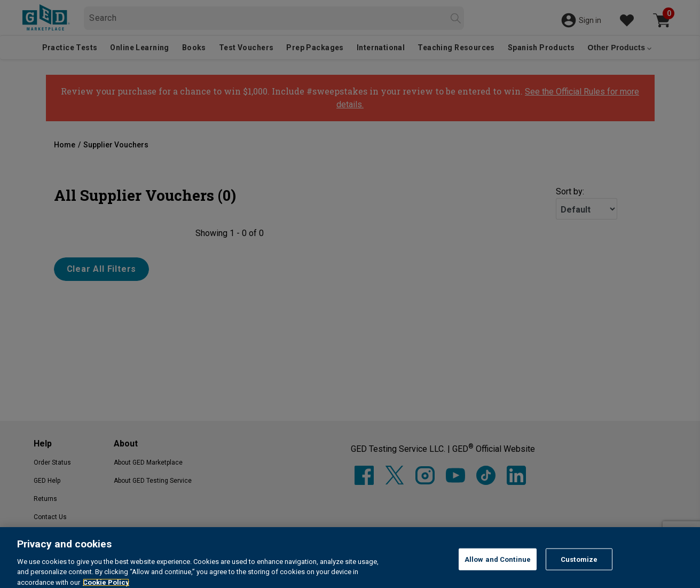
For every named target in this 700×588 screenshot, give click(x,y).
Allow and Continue (498, 575)
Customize (579, 575)
